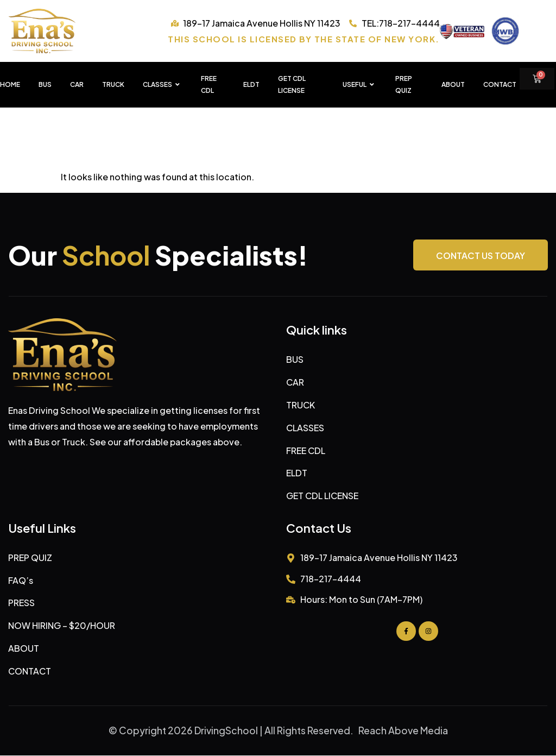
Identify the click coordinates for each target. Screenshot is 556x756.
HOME (10, 84)
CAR (77, 84)
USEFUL (360, 85)
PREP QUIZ (404, 84)
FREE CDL (209, 84)
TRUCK (113, 84)
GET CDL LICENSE (292, 84)
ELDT (251, 84)
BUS (45, 84)
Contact (500, 84)
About (453, 84)
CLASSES (163, 85)
